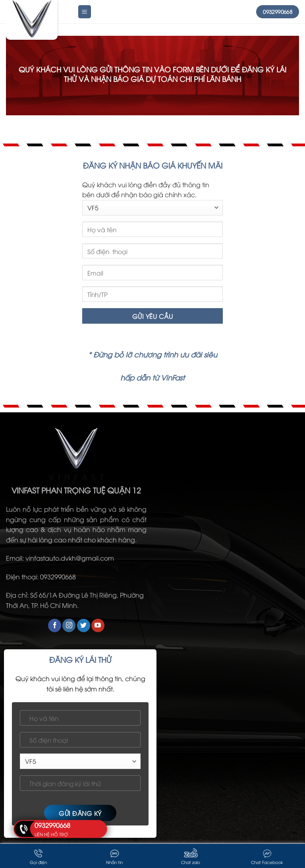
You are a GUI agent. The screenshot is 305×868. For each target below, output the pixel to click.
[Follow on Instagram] (69, 625)
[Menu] (85, 12)
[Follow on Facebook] (55, 625)
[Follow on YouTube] (98, 625)
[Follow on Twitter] (84, 625)
